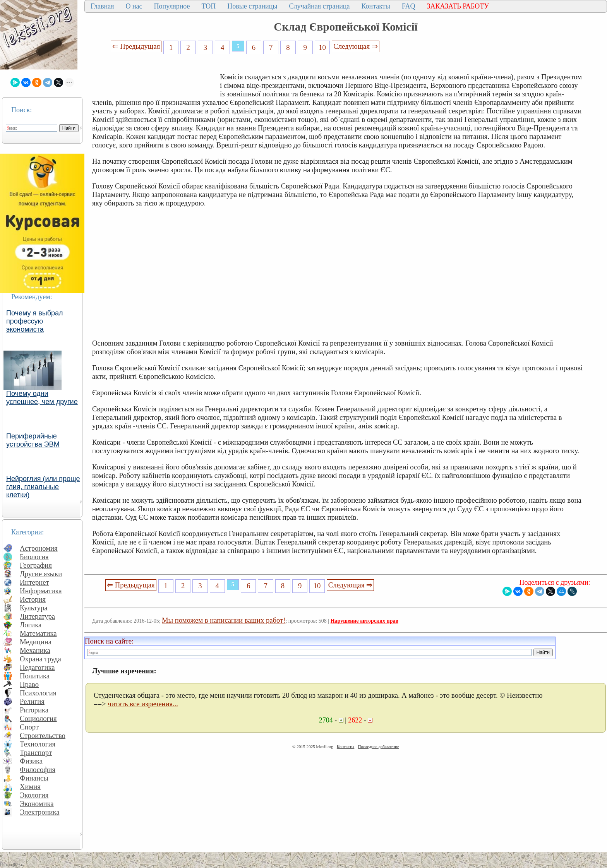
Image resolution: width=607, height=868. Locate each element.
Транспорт (36, 752)
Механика (35, 650)
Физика (31, 761)
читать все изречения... (143, 704)
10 (322, 47)
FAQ (409, 6)
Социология (38, 718)
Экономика (37, 804)
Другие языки (41, 574)
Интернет (34, 582)
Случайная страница (319, 6)
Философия (38, 770)
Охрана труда (40, 659)
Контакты (376, 6)
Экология (34, 795)
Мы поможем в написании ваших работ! (224, 620)
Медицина (36, 642)
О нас (134, 6)
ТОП (209, 6)
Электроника (40, 812)
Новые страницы (252, 6)
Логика (31, 625)
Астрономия (39, 548)
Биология (34, 557)
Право (29, 684)
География (36, 565)
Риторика (34, 710)
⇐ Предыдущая (136, 46)
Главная (102, 6)
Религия (32, 701)
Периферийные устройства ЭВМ (33, 440)
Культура (34, 608)
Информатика (41, 591)
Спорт (29, 727)
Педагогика (37, 667)
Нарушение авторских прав (364, 621)
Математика (38, 633)
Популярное (172, 6)
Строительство (43, 735)
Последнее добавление (378, 746)
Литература (37, 616)
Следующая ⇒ (355, 46)
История (33, 599)
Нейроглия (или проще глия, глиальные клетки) (43, 487)
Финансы (34, 778)
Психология (38, 693)
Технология (38, 744)
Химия (30, 787)
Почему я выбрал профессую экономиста (35, 321)
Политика (35, 676)
